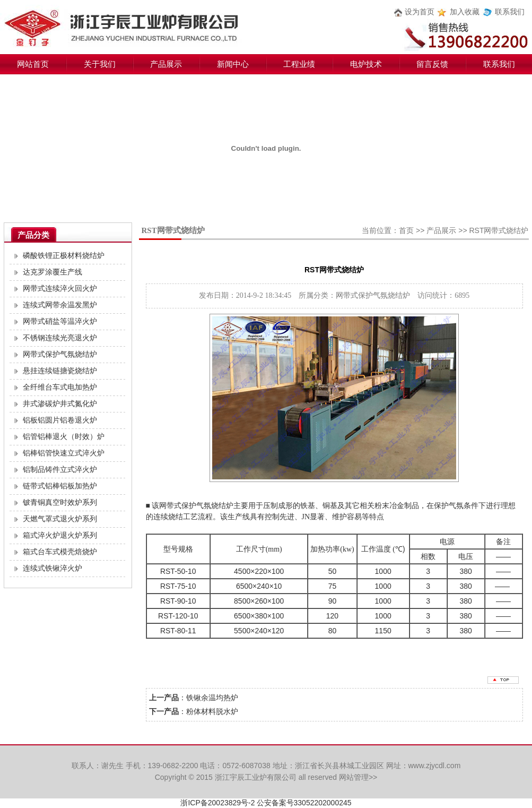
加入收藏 (465, 12)
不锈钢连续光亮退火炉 (60, 338)
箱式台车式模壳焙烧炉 (60, 552)
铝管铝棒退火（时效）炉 (64, 437)
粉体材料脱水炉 (212, 711)
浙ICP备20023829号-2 (217, 803)
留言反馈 (432, 64)
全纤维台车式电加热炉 (60, 387)
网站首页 (33, 64)
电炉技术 (366, 64)
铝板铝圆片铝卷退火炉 (60, 420)
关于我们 (100, 64)
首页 (406, 230)
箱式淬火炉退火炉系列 (60, 535)
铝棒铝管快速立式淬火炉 (64, 453)
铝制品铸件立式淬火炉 (60, 470)
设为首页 (420, 12)
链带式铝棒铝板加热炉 (60, 486)
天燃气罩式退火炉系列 (60, 519)
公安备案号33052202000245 (304, 803)
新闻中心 (233, 64)
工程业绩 (299, 64)
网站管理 (354, 777)
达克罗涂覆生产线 (53, 272)
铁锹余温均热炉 (212, 698)
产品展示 (166, 64)
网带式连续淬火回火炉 (60, 289)
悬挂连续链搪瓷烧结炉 (60, 371)
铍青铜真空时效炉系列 (60, 502)
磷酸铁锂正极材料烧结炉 (64, 256)
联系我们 (510, 12)
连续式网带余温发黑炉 (60, 305)
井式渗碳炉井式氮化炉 (60, 404)
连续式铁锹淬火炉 (53, 568)
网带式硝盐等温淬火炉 (60, 321)
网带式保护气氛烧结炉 (60, 354)
